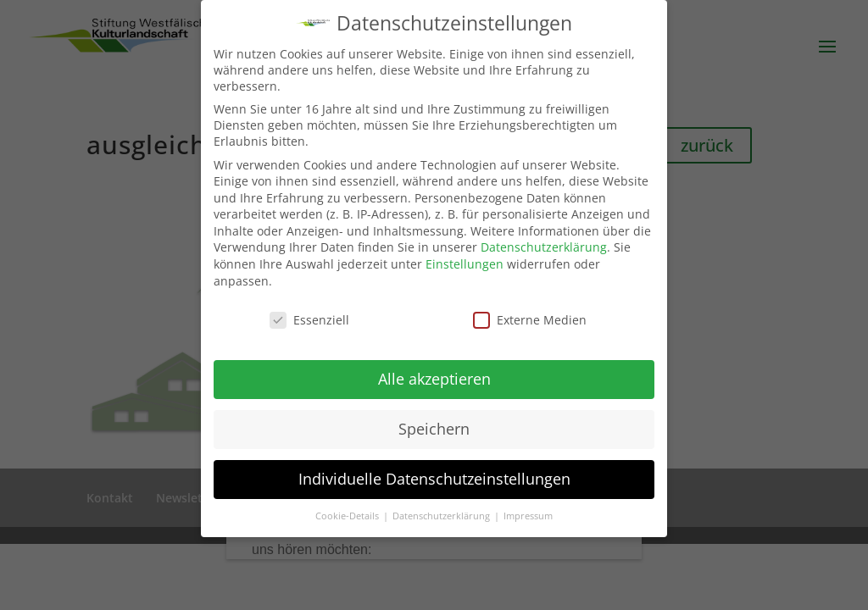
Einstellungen (465, 264)
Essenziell (309, 319)
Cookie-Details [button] (348, 516)
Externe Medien (530, 319)
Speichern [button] (434, 429)
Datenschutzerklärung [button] (442, 516)
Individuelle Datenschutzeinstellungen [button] (434, 479)
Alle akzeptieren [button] (434, 379)
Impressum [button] (528, 516)
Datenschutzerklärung (544, 247)
